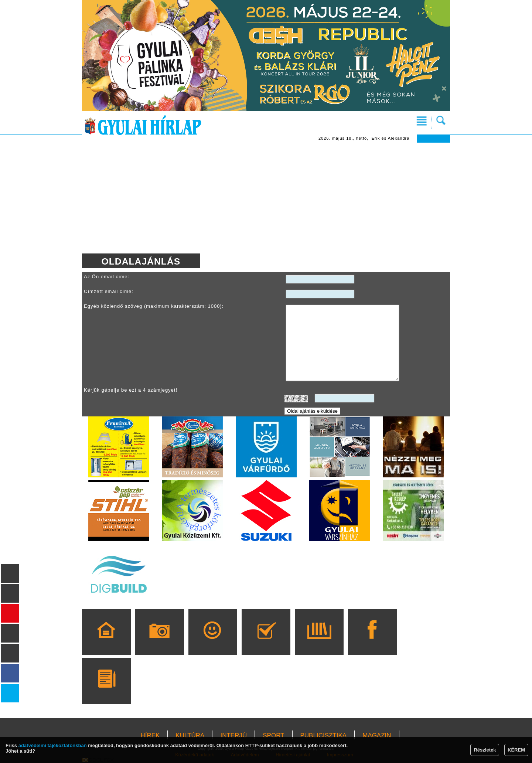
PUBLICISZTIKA (324, 735)
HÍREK (150, 735)
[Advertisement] (266, 198)
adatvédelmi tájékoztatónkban (53, 745)
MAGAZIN (377, 735)
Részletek (485, 750)
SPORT (273, 735)
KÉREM (516, 750)
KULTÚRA (190, 735)
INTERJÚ (233, 735)
